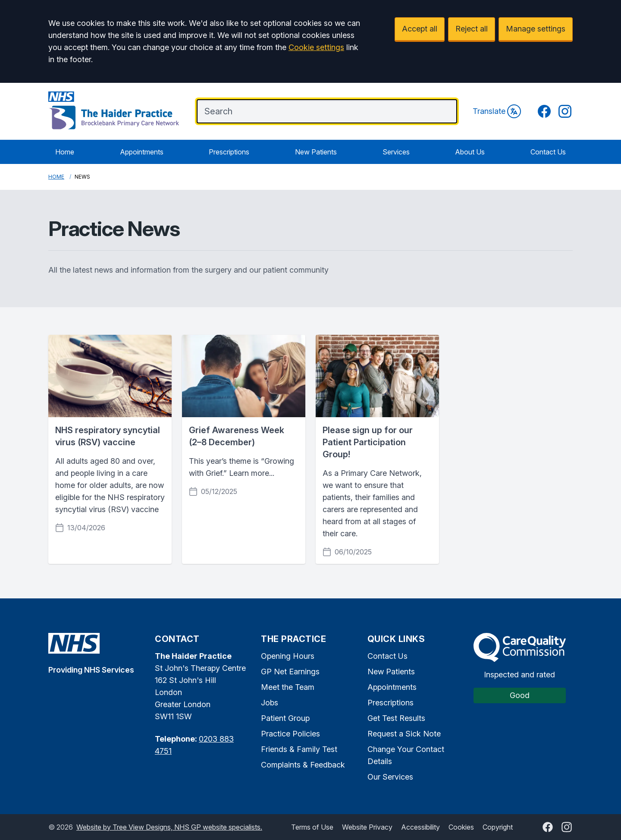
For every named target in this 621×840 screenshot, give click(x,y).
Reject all (472, 29)
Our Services (390, 777)
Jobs (270, 703)
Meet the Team (288, 687)
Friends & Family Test (299, 749)
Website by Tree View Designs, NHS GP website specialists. (169, 827)
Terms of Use (312, 827)
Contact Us (548, 152)
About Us (470, 152)
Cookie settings (316, 47)
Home (65, 152)
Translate (497, 111)
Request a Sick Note (404, 734)
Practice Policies (290, 734)
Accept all (420, 29)
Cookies (461, 827)
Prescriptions (229, 152)
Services (396, 152)
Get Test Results (396, 718)
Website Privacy (367, 827)
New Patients (316, 152)
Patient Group (285, 718)
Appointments (142, 152)
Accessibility (420, 827)
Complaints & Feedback (303, 765)
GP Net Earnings (290, 672)
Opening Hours (288, 656)
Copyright (498, 827)
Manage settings (536, 29)
